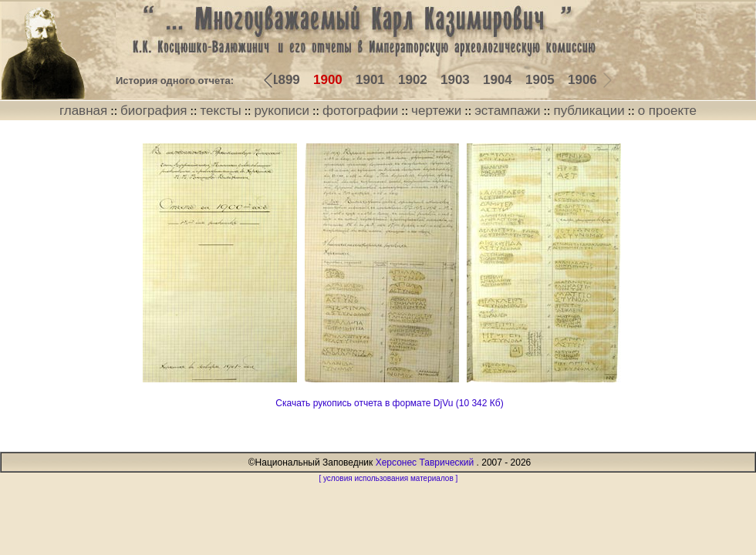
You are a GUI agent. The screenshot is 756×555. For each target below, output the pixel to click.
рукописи (282, 111)
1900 (328, 80)
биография (154, 111)
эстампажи (507, 111)
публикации (589, 111)
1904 (498, 80)
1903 (455, 80)
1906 (582, 80)
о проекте (667, 111)
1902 (413, 80)
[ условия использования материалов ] (388, 478)
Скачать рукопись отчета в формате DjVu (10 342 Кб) (389, 403)
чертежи (436, 111)
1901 (370, 80)
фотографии (360, 111)
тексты (220, 111)
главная (83, 111)
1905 (540, 80)
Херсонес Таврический (425, 462)
